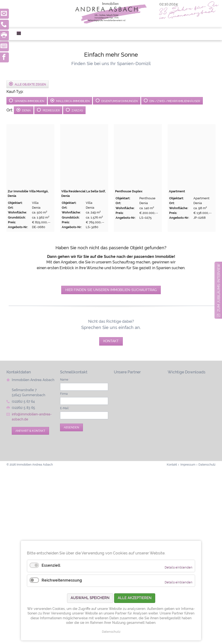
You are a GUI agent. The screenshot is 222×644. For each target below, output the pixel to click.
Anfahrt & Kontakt (30, 431)
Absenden (71, 427)
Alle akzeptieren (135, 598)
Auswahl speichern (90, 598)
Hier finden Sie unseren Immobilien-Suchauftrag (111, 290)
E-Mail (65, 408)
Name (65, 380)
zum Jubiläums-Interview (219, 288)
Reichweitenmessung (62, 580)
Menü (21, 34)
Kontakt (111, 341)
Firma (64, 394)
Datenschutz (111, 632)
